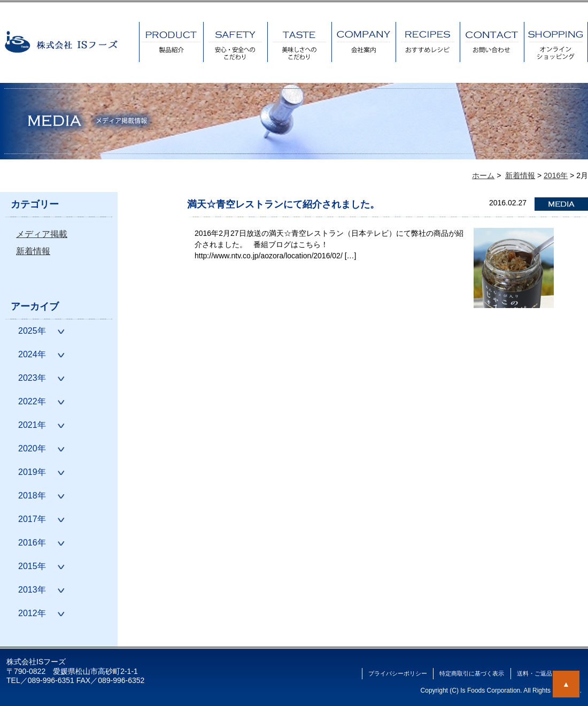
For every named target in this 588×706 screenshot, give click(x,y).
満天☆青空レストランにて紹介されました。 (283, 204)
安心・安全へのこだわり (235, 42)
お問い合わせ (492, 42)
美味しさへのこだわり (299, 42)
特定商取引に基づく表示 (472, 673)
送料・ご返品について (546, 673)
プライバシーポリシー (398, 673)
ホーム (483, 175)
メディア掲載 (42, 234)
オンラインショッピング (556, 42)
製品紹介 (171, 42)
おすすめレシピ (428, 42)
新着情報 (33, 251)
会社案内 (363, 42)
